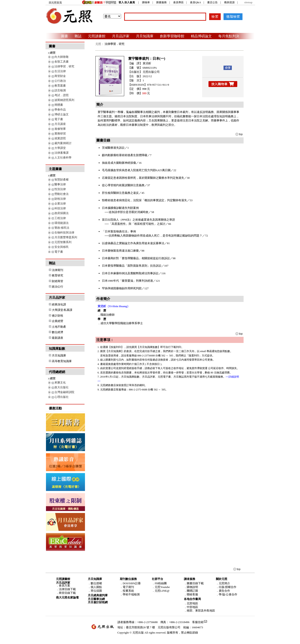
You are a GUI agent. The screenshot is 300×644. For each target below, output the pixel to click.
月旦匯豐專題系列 (66, 237)
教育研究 (58, 275)
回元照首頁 (55, 3)
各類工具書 (62, 62)
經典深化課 (59, 304)
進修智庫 (60, 129)
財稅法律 (60, 199)
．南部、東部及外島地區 (199, 611)
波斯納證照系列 (64, 100)
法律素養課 (62, 153)
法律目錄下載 (67, 589)
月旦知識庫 (145, 36)
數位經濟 (58, 332)
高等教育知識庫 (62, 361)
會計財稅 (58, 316)
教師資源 (229, 2)
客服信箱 (198, 622)
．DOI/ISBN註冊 (130, 583)
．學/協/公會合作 (227, 594)
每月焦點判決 (229, 36)
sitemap (248, 2)
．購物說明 (191, 587)
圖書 (64, 36)
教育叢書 (60, 86)
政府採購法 (62, 213)
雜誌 (78, 36)
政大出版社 (62, 387)
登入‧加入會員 (127, 2)
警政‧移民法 (62, 228)
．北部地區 (191, 603)
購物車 (146, 2)
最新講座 (58, 338)
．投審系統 (127, 591)
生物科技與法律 (64, 233)
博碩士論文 (62, 114)
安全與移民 (62, 247)
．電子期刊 (127, 587)
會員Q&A (195, 2)
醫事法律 (60, 184)
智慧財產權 (62, 180)
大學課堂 (60, 148)
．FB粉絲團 (159, 583)
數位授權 (96, 583)
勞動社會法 (62, 194)
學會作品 (60, 110)
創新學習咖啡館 (172, 36)
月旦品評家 (121, 36)
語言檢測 (60, 90)
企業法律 (60, 204)
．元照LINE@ (161, 591)
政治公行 (58, 287)
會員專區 (178, 2)
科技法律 (60, 208)
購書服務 (161, 2)
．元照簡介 (223, 583)
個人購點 (96, 587)
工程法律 (60, 218)
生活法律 (60, 71)
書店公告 (212, 2)
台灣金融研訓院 (64, 392)
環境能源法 (62, 223)
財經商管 (58, 281)
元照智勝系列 (63, 242)
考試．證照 (62, 95)
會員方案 (64, 585)
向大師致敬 (62, 57)
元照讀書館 (97, 36)
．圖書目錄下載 (194, 583)
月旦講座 (60, 124)
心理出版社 (62, 397)
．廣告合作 (223, 591)
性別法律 (60, 189)
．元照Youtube (161, 587)
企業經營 (58, 321)
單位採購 (96, 591)
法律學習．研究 (64, 66)
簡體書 (59, 105)
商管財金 (60, 76)
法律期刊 (58, 270)
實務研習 (60, 134)
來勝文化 (60, 382)
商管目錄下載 (67, 593)
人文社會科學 (63, 158)
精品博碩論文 (201, 36)
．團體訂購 (191, 591)
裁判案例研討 (63, 143)
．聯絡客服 (191, 594)
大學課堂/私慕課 (62, 310)
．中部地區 (191, 607)
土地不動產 (59, 327)
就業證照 (60, 138)
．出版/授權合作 (226, 587)
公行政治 (60, 81)
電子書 (59, 119)
